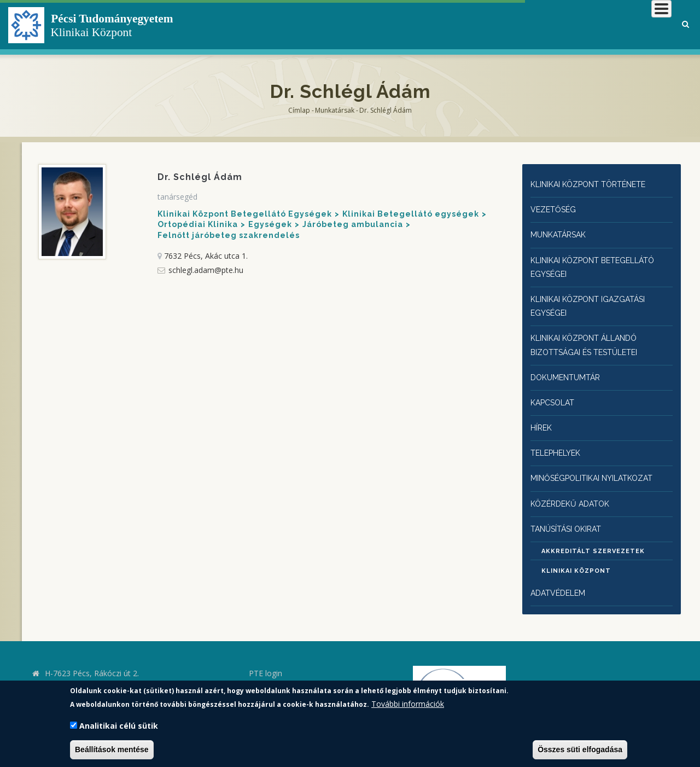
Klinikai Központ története (596, 184)
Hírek (543, 417)
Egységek (270, 224)
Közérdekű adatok (573, 489)
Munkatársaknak (627, 24)
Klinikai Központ (576, 557)
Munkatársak (335, 110)
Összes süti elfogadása (580, 749)
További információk (408, 704)
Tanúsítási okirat (572, 514)
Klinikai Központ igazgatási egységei (595, 300)
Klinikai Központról (379, 24)
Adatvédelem (560, 579)
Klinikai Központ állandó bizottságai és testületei (592, 338)
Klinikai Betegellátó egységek (411, 214)
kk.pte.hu (63, 674)
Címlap (299, 110)
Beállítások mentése (112, 749)
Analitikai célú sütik (119, 726)
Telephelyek (559, 441)
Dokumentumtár (568, 368)
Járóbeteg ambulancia (353, 224)
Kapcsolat (555, 393)
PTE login (266, 659)
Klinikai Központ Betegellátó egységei (600, 263)
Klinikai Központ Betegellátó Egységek (245, 214)
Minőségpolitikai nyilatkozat (600, 465)
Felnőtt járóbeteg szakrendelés (229, 235)
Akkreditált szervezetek (593, 538)
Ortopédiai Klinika (198, 224)
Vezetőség (555, 208)
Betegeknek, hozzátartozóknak (506, 24)
